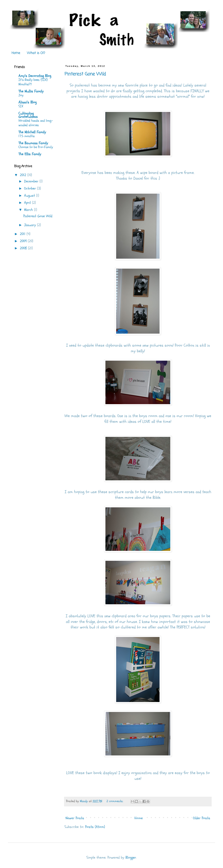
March (29, 210)
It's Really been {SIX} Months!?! (33, 82)
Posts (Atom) (95, 827)
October (31, 188)
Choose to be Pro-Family (36, 147)
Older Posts (202, 818)
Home (16, 53)
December (32, 181)
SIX (21, 106)
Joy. (21, 95)
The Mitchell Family (32, 132)
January (31, 225)
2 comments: (115, 801)
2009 (24, 241)
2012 (24, 175)
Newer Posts (75, 818)
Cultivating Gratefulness (28, 115)
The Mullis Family (31, 91)
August (30, 196)
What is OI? (36, 53)
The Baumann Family (33, 143)
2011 (23, 234)
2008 (24, 248)
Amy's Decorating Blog (35, 76)
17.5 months (27, 136)
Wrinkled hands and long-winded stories (36, 123)
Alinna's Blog (27, 102)
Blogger (131, 858)
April (28, 203)
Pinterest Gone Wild (85, 74)
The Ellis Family (30, 154)
